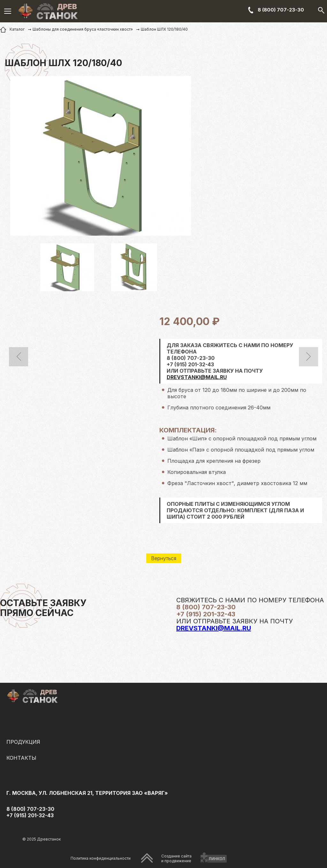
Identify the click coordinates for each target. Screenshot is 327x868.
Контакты (21, 758)
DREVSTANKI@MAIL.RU (197, 377)
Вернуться (164, 558)
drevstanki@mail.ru (214, 628)
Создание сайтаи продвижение (176, 858)
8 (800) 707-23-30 (281, 10)
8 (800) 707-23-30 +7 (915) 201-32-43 (30, 812)
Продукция (23, 742)
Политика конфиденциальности (101, 858)
